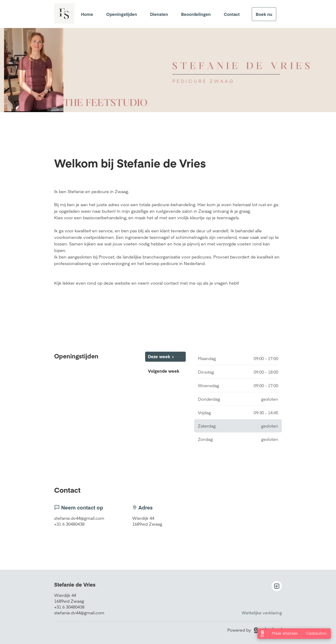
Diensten (159, 14)
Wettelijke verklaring (262, 613)
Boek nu (264, 14)
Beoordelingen (196, 14)
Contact (232, 14)
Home (87, 14)
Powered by (255, 630)
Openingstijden (122, 14)
